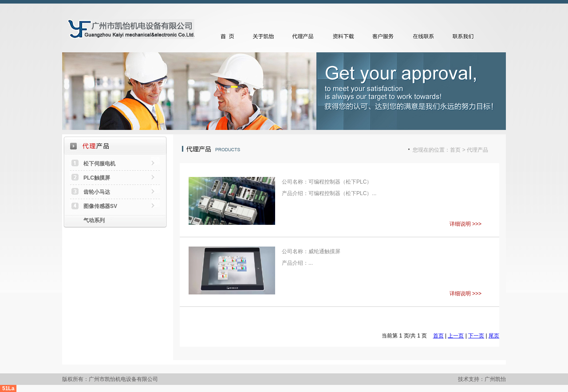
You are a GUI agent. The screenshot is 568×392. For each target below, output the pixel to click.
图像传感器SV (100, 206)
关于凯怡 (265, 36)
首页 (228, 36)
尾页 (494, 336)
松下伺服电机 (99, 164)
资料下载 (345, 36)
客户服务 (385, 36)
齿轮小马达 (97, 192)
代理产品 (305, 36)
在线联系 (425, 36)
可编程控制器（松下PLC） (340, 182)
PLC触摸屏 (97, 178)
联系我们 (465, 36)
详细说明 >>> (465, 224)
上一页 (456, 336)
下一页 (476, 336)
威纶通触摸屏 (324, 251)
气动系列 (94, 220)
